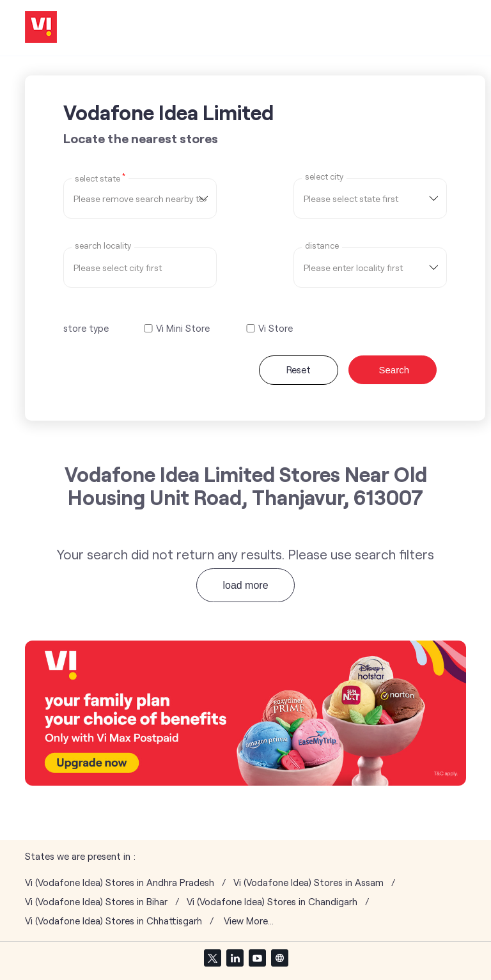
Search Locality (103, 246)
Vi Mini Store (183, 328)
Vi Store (276, 328)
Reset (299, 369)
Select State (100, 178)
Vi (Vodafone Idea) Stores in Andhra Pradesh (120, 883)
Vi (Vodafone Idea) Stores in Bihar (96, 902)
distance (322, 246)
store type (86, 328)
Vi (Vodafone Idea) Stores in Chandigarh (272, 902)
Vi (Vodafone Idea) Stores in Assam (308, 883)
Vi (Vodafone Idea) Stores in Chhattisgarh (113, 921)
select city (324, 177)
